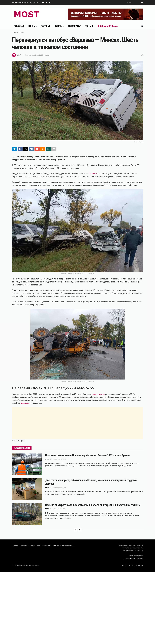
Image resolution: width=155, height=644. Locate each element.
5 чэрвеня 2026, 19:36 (58, 459)
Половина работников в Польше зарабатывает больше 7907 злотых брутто (87, 455)
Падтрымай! (74, 26)
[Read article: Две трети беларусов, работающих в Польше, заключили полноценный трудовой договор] (27, 489)
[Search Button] (142, 3)
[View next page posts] (80, 530)
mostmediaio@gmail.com (133, 558)
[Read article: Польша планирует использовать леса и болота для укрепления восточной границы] (27, 514)
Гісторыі (45, 26)
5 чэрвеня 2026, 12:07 (58, 487)
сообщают (94, 174)
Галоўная (19, 26)
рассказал (25, 403)
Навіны (31, 26)
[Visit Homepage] (39, 14)
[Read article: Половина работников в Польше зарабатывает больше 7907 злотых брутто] (27, 464)
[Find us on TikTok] (50, 3)
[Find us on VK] (139, 566)
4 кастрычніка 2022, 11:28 (34, 55)
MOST (19, 55)
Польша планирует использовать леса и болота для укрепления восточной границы (93, 505)
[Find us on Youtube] (136, 566)
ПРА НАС (89, 26)
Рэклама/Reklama (108, 26)
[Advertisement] (77, 423)
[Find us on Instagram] (126, 566)
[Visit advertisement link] (106, 14)
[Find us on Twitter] (132, 566)
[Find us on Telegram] (123, 566)
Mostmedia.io (21, 566)
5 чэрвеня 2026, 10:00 (58, 509)
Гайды (59, 26)
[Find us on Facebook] (129, 566)
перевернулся (98, 394)
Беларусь (20, 441)
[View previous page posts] (75, 530)
